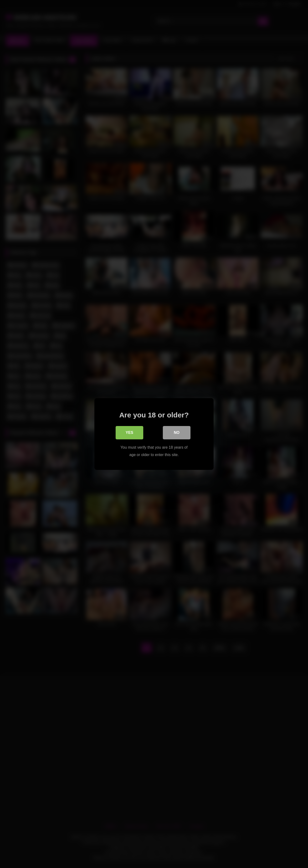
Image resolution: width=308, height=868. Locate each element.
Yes (129, 433)
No (177, 433)
